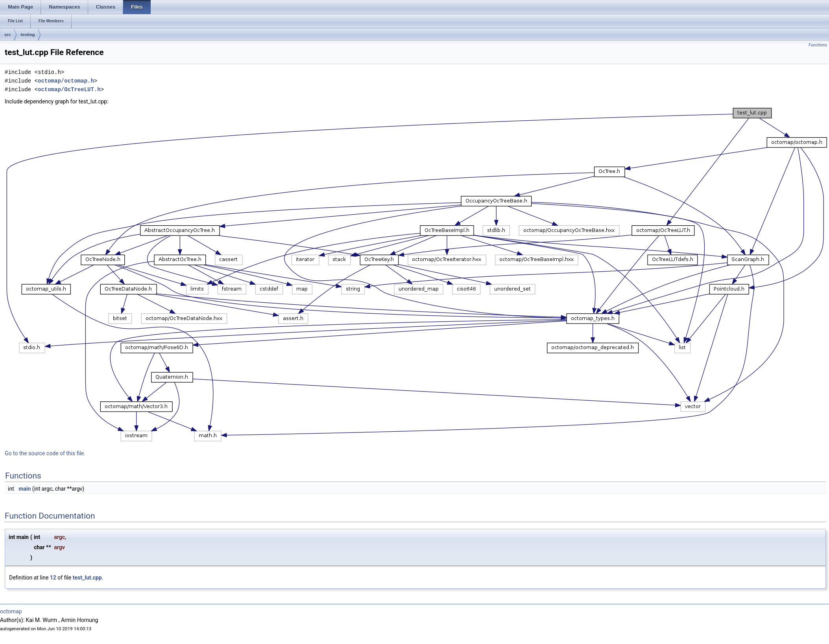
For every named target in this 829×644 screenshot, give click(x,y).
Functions (818, 45)
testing (28, 35)
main (25, 489)
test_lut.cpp (87, 578)
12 (53, 578)
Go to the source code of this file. (45, 453)
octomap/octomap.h (66, 81)
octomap (11, 611)
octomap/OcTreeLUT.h (69, 89)
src (8, 35)
